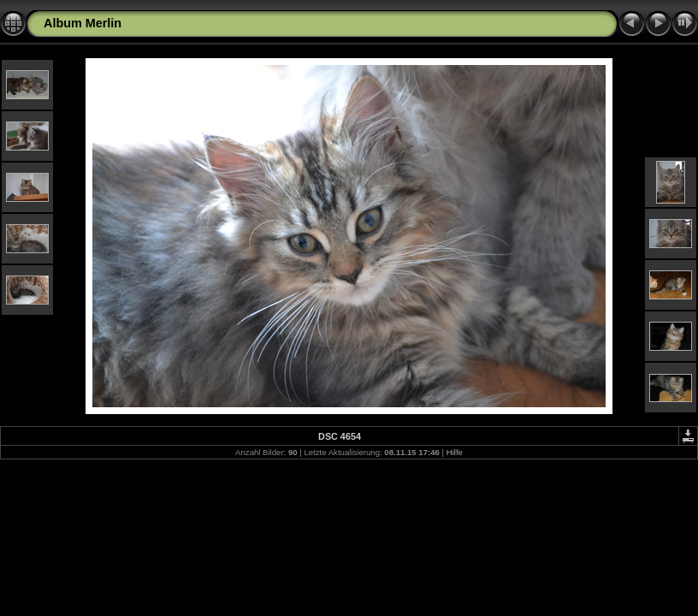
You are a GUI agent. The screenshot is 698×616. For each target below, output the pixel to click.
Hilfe (455, 452)
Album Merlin (83, 23)
